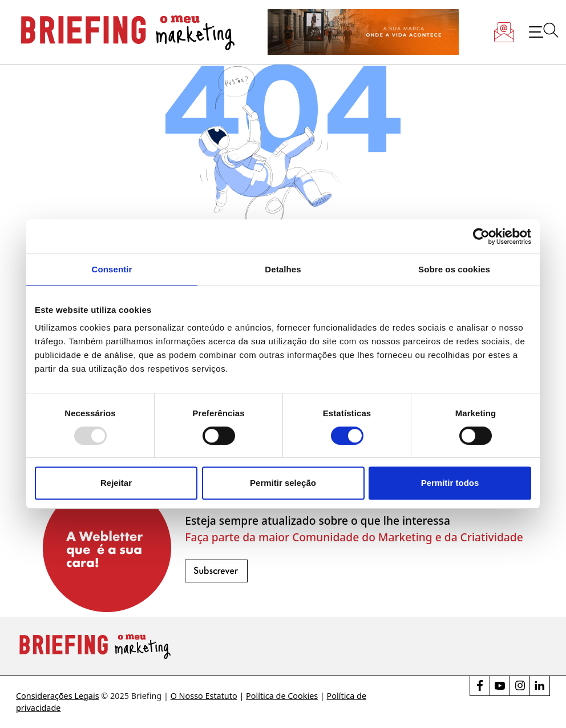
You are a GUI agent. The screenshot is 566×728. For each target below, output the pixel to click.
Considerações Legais (58, 696)
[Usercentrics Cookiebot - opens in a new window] (481, 236)
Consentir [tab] (112, 269)
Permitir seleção (283, 483)
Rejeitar (116, 483)
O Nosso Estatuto (204, 696)
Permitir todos (450, 483)
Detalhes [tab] (283, 269)
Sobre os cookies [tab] (454, 269)
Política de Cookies (282, 696)
